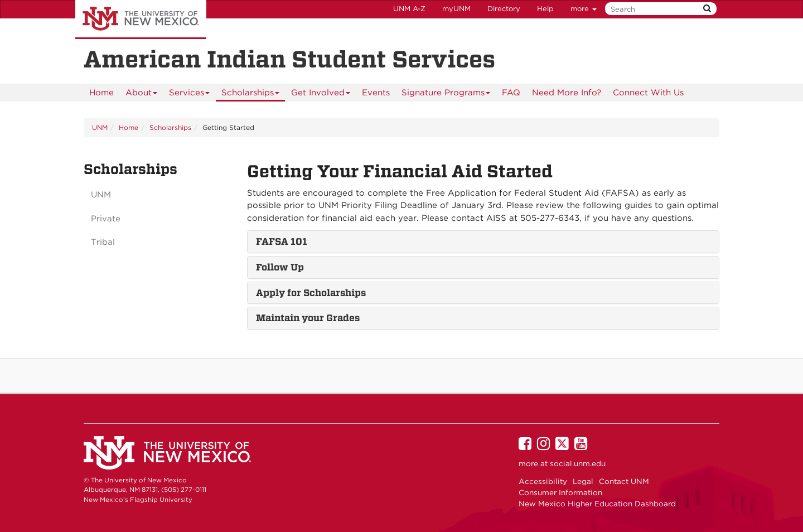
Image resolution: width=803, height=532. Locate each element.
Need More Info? (567, 93)
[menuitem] (101, 93)
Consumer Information (560, 492)
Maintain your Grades (308, 318)
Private (106, 219)
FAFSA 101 (282, 241)
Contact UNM (624, 481)
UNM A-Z (409, 9)
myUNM (456, 9)
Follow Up (280, 267)
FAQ (511, 93)
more (584, 9)
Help (545, 9)
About (142, 95)
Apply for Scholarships (311, 293)
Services (190, 95)
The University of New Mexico (141, 20)
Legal (583, 481)
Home (101, 93)
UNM (100, 127)
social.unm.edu (578, 463)
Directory (504, 9)
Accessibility (543, 481)
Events (376, 93)
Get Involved (321, 95)
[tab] (483, 242)
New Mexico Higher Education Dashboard (597, 504)
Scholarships (251, 95)
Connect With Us (648, 93)
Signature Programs (446, 95)
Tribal (103, 242)
